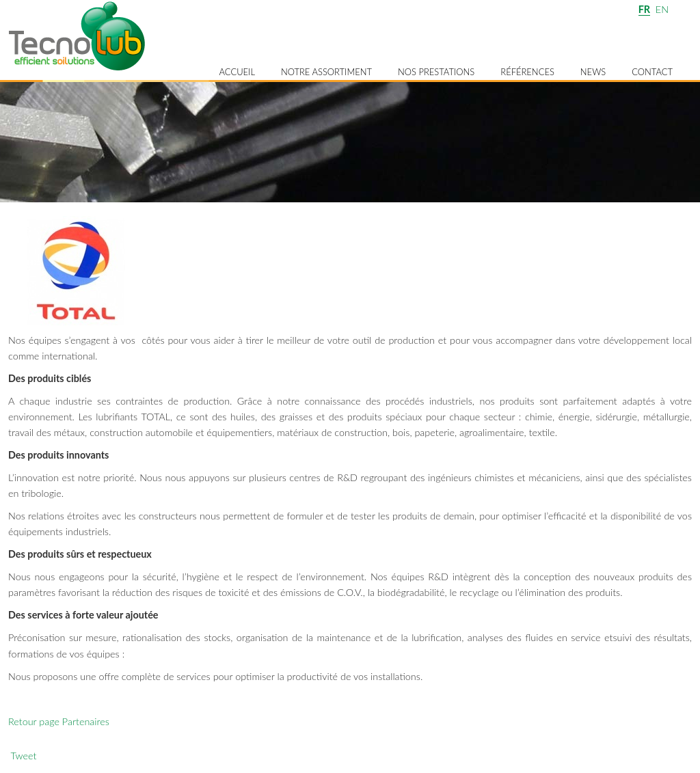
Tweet (23, 756)
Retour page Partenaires (59, 721)
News (593, 72)
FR (644, 9)
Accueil (237, 72)
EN (662, 9)
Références (527, 72)
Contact (652, 72)
